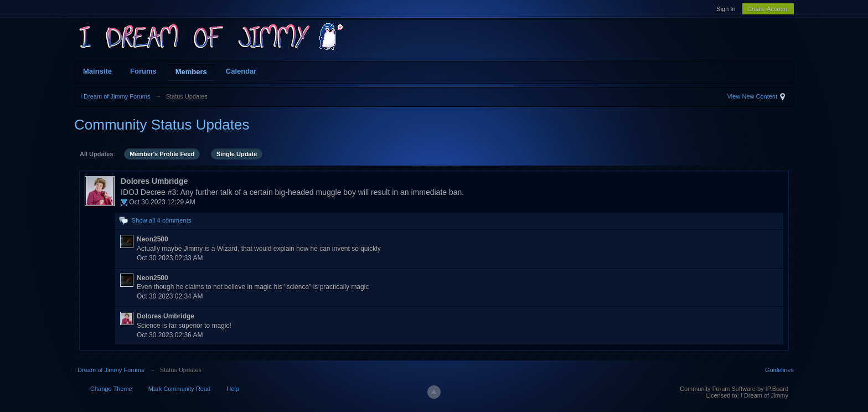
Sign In (726, 9)
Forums (143, 71)
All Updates (97, 154)
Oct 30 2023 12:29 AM (162, 202)
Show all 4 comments (161, 220)
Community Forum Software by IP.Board (734, 389)
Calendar (241, 71)
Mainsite (97, 71)
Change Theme (111, 389)
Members (191, 72)
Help (233, 389)
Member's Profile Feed (162, 154)
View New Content (752, 96)
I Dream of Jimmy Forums (109, 370)
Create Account (768, 9)
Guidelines (779, 370)
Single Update (237, 154)
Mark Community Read (179, 389)
